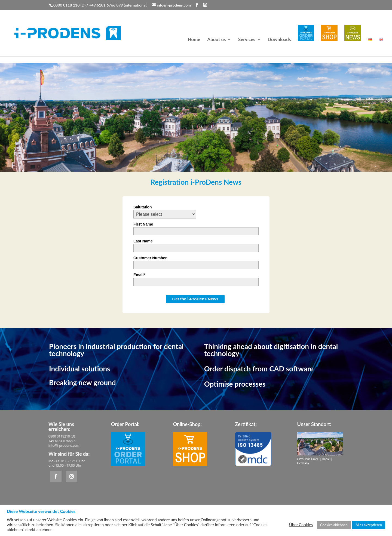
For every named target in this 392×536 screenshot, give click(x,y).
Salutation (143, 207)
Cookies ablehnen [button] (334, 525)
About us (216, 40)
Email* (139, 275)
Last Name (143, 241)
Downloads (279, 40)
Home (194, 40)
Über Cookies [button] (301, 525)
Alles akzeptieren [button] (369, 525)
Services (247, 40)
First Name (143, 224)
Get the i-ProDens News (195, 299)
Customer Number (150, 258)
